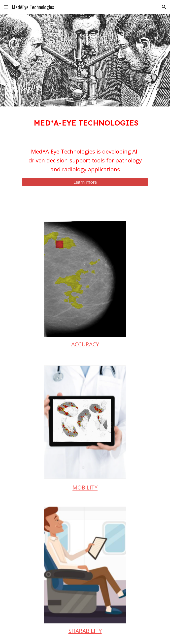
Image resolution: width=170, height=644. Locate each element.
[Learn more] (85, 182)
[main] (85, 122)
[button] (6, 7)
